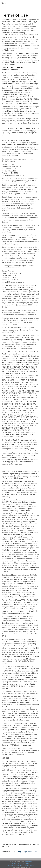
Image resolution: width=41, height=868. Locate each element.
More (3, 3)
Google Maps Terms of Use (27, 852)
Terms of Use (15, 864)
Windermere (28, 862)
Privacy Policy (25, 864)
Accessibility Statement (14, 865)
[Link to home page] (20, 3)
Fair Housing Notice (28, 865)
